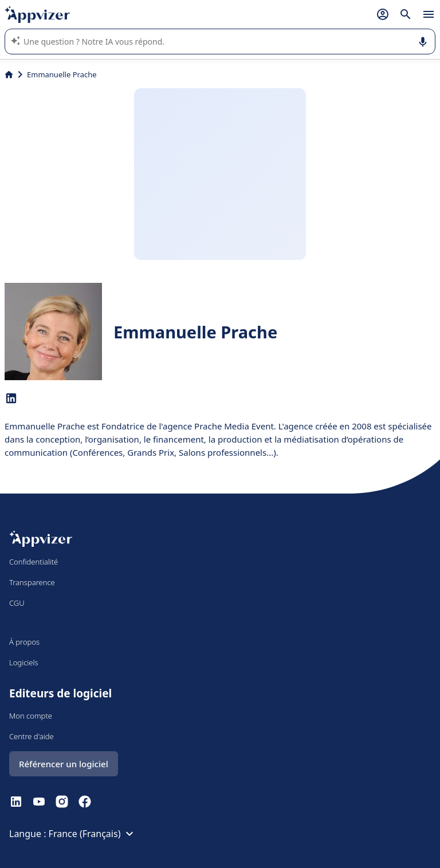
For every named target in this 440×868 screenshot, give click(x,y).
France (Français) (93, 834)
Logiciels (24, 662)
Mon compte (31, 716)
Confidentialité (34, 562)
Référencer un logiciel (64, 764)
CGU (17, 603)
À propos (24, 642)
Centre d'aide (32, 736)
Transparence (32, 582)
